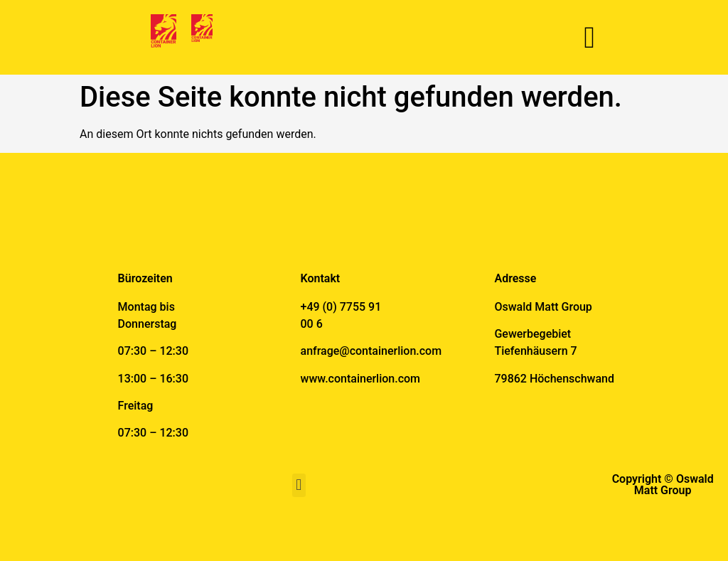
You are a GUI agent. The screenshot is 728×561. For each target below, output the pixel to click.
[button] (589, 37)
